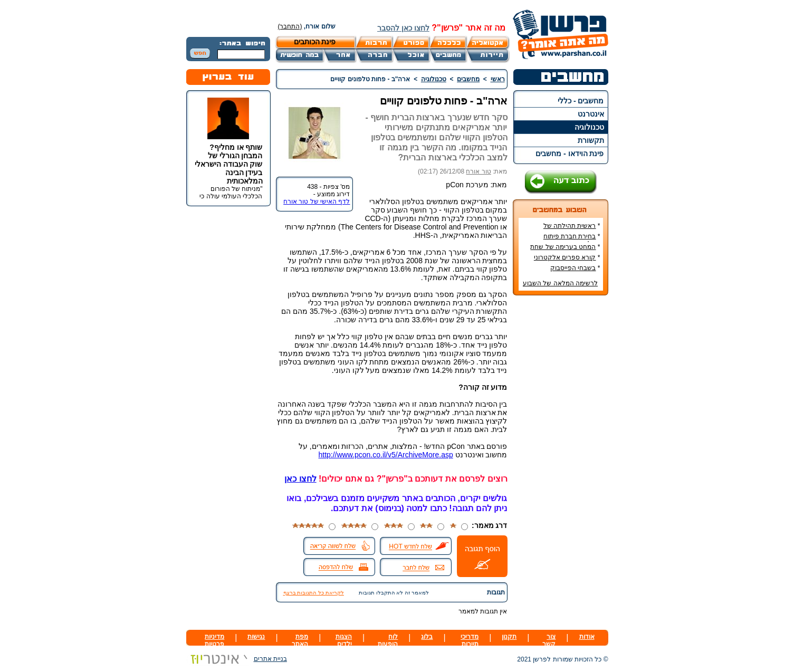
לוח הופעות (388, 640)
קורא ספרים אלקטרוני (565, 257)
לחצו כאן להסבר (403, 28)
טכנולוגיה (589, 127)
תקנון (509, 637)
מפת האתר (300, 640)
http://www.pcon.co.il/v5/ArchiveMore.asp (385, 455)
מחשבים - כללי (581, 101)
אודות (587, 637)
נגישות (256, 637)
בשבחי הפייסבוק (573, 268)
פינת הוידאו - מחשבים (570, 153)
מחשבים (468, 79)
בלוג (427, 637)
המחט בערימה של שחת (563, 247)
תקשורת (591, 140)
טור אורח (478, 171)
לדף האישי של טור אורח (317, 201)
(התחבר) (290, 26)
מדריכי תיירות (470, 640)
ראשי (498, 79)
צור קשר (549, 640)
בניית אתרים (237, 659)
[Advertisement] (560, 461)
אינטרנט (591, 114)
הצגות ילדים (344, 640)
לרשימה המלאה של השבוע (560, 283)
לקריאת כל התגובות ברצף (314, 593)
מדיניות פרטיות (214, 640)
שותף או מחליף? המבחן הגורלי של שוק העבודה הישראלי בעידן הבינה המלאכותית (229, 164)
